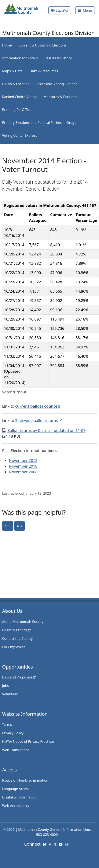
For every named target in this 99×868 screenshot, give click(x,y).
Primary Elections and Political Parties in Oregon (40, 123)
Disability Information (19, 797)
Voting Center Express (20, 135)
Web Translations (16, 750)
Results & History (58, 58)
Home (7, 45)
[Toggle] (85, 10)
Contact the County (17, 639)
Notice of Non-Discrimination (25, 780)
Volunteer (10, 694)
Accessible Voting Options (57, 84)
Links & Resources (44, 71)
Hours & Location (16, 84)
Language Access (16, 789)
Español (62, 10)
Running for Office (17, 110)
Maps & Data (12, 71)
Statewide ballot (39, 420)
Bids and (19, 677)
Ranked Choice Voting (19, 97)
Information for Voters (20, 58)
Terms (7, 725)
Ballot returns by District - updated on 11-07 (46, 430)
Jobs (5, 686)
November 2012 (23, 460)
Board (17, 630)
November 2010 (23, 466)
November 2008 (23, 472)
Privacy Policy (13, 733)
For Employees (14, 647)
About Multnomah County (23, 622)
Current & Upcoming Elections (43, 45)
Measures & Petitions (60, 97)
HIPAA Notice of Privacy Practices (28, 741)
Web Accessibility (16, 806)
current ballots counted (38, 406)
